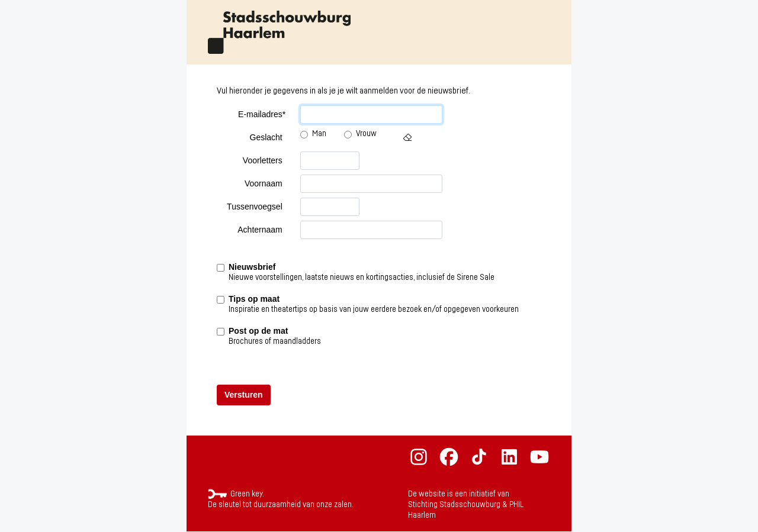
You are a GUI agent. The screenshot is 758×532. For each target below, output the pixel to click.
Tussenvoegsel (255, 207)
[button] (407, 138)
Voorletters (263, 160)
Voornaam (264, 183)
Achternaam (260, 230)
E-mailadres (262, 115)
